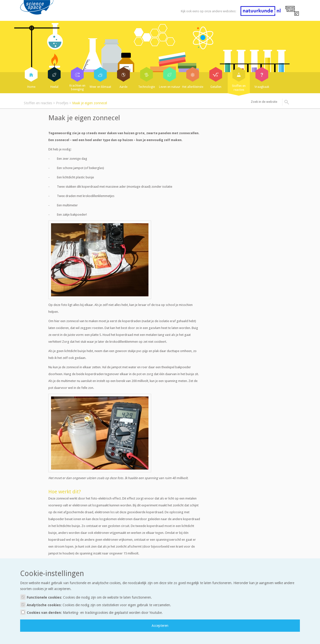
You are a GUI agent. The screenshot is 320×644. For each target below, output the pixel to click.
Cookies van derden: (91, 612)
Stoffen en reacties (38, 103)
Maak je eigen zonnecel (90, 103)
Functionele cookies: (86, 597)
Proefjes (62, 103)
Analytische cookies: (96, 605)
